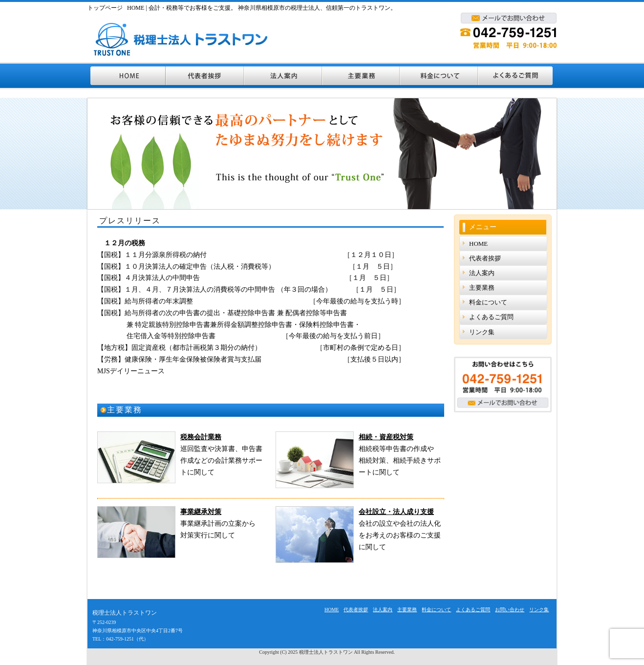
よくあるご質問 (517, 76)
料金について (439, 76)
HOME (127, 76)
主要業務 (361, 76)
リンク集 (482, 332)
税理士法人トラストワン (326, 652)
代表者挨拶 (205, 76)
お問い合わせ (510, 610)
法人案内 (283, 76)
